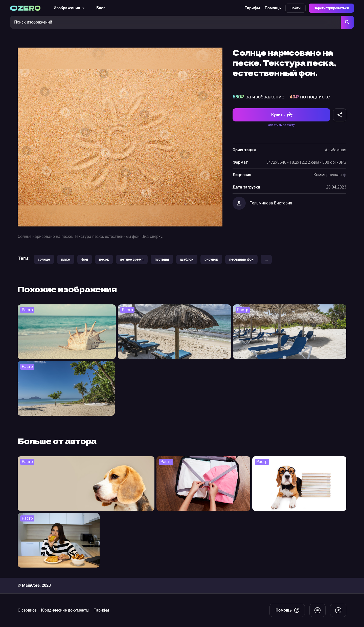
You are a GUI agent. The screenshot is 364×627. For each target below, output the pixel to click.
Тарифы (252, 8)
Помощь (273, 8)
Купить (282, 115)
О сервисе (27, 610)
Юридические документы (65, 610)
